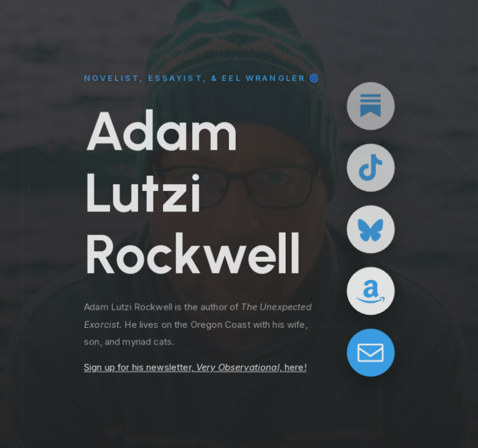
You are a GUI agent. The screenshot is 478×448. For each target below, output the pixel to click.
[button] (371, 105)
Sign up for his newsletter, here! (195, 368)
